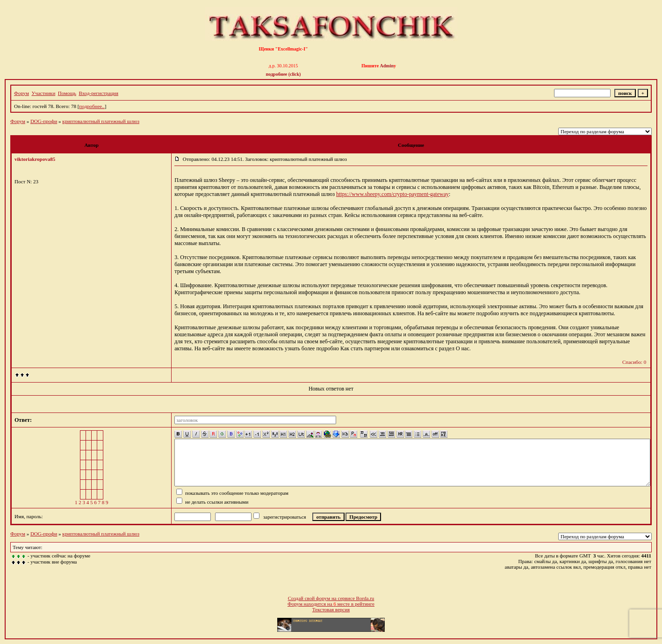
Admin (387, 66)
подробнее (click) (284, 74)
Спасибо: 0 (634, 362)
